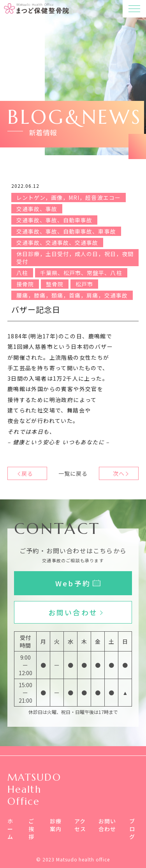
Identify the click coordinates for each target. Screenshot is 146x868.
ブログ (132, 829)
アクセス (80, 825)
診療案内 (56, 825)
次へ (119, 473)
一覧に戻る (73, 473)
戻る (27, 473)
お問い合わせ (107, 825)
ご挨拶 (31, 829)
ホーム (10, 829)
